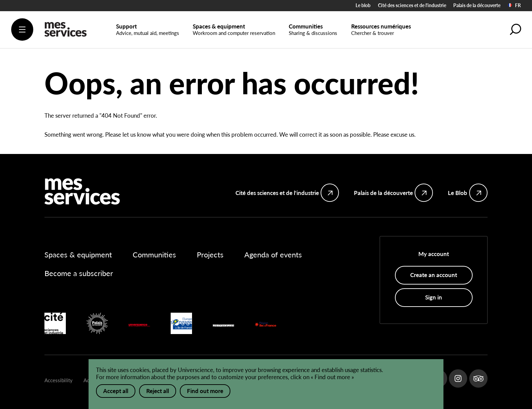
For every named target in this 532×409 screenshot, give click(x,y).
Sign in (434, 297)
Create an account (434, 275)
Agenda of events (273, 255)
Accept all (116, 391)
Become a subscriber (79, 273)
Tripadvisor (478, 378)
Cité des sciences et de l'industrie (412, 5)
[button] (515, 29)
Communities (154, 255)
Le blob (363, 5)
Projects (210, 255)
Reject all (158, 391)
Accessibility (59, 380)
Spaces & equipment (78, 255)
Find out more (205, 391)
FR (514, 5)
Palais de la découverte (477, 5)
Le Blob (458, 193)
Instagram (458, 378)
